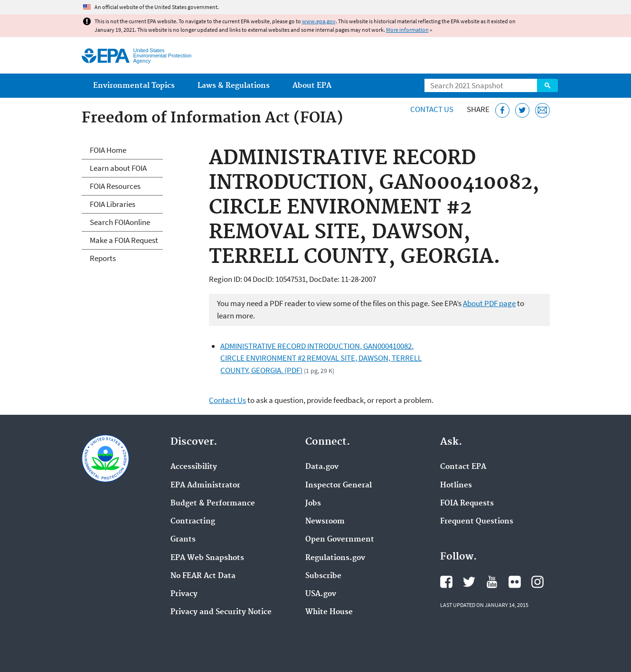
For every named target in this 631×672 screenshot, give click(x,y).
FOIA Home (108, 150)
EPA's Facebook (446, 582)
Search (547, 85)
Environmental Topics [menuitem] (134, 86)
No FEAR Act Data (203, 576)
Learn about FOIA (118, 168)
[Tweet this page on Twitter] (523, 110)
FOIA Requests (467, 504)
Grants (183, 540)
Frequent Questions (477, 522)
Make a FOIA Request (124, 240)
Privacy (184, 594)
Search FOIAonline (120, 222)
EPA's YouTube (492, 582)
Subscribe (323, 576)
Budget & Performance (213, 504)
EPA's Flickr (515, 582)
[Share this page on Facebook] (503, 110)
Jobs (313, 504)
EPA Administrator (205, 485)
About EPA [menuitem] (312, 86)
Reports (103, 258)
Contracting (193, 522)
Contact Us (432, 109)
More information (407, 30)
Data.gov (322, 467)
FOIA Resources (115, 186)
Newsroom (325, 522)
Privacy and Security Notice (221, 612)
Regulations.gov (335, 558)
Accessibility (194, 467)
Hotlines (456, 485)
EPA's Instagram (537, 582)
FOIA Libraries (113, 204)
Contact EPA (463, 467)
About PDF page (489, 303)
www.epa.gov (319, 21)
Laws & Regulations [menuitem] (234, 86)
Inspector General (339, 485)
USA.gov (321, 594)
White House (329, 612)
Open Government (340, 540)
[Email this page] (542, 110)
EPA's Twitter (469, 582)
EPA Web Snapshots (207, 558)
